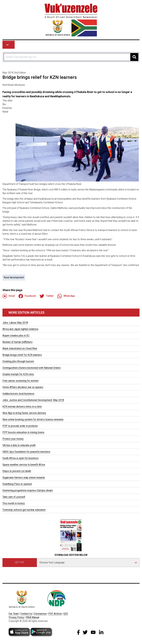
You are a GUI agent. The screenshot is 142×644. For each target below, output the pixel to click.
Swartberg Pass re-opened (17, 484)
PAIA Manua (32, 617)
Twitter (47, 296)
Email (9, 296)
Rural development (14, 277)
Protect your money (13, 439)
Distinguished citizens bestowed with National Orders (32, 368)
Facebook (27, 296)
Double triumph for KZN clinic (18, 374)
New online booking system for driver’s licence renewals (33, 419)
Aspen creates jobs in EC (16, 336)
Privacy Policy (16, 617)
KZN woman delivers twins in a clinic (22, 407)
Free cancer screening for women (20, 381)
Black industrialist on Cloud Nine (20, 348)
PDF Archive (55, 614)
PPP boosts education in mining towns (23, 432)
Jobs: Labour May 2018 (15, 323)
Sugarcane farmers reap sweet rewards (24, 478)
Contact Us (26, 614)
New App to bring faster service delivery (24, 413)
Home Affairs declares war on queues (23, 387)
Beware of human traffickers (17, 342)
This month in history (14, 503)
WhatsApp (66, 296)
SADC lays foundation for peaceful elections (26, 452)
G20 (66, 614)
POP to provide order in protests (20, 426)
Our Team (14, 614)
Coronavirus (40, 614)
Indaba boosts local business (18, 394)
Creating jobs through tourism (18, 361)
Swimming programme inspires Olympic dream (28, 490)
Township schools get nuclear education (24, 510)
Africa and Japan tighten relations (20, 329)
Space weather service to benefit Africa (24, 465)
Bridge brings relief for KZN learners (22, 355)
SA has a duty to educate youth (19, 445)
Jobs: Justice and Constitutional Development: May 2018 (33, 400)
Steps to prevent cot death (17, 471)
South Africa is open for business (20, 458)
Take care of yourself (14, 497)
